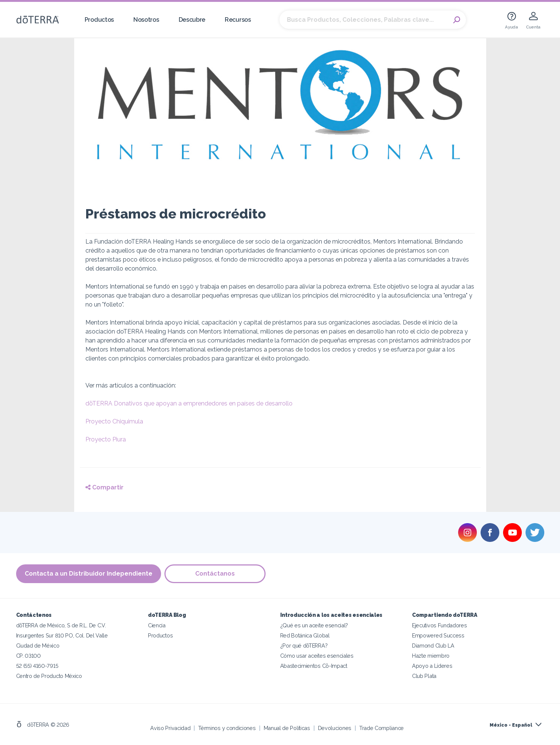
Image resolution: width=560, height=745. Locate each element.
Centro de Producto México (49, 676)
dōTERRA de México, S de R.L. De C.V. (61, 625)
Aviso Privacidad (170, 728)
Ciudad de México (38, 646)
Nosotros (146, 20)
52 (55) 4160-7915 (37, 666)
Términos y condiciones (227, 728)
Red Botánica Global (305, 635)
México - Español (511, 725)
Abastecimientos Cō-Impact (314, 666)
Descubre (192, 20)
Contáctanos (215, 574)
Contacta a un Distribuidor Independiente (89, 574)
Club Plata (424, 676)
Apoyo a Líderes (432, 666)
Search (457, 20)
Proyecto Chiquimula (114, 421)
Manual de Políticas (287, 728)
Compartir (105, 487)
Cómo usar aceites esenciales (317, 656)
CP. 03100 (28, 656)
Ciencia (157, 625)
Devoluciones (335, 728)
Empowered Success (438, 635)
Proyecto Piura (106, 439)
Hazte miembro (431, 656)
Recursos (238, 20)
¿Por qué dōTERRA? (304, 646)
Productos (99, 20)
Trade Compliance (382, 728)
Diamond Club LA (433, 646)
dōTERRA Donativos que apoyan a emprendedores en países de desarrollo (189, 403)
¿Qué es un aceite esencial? (314, 625)
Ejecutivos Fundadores (440, 625)
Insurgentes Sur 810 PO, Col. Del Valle (62, 635)
